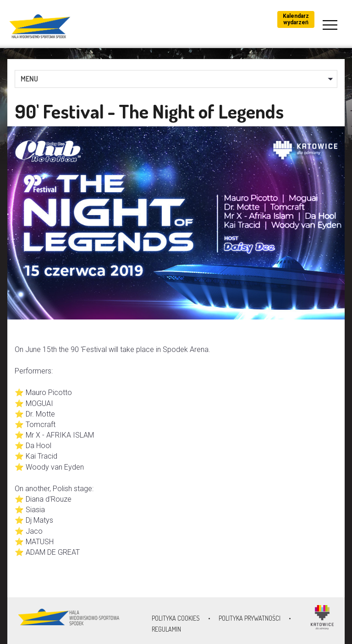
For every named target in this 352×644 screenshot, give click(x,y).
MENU (29, 79)
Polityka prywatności (250, 618)
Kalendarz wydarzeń (296, 19)
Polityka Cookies (176, 618)
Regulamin (166, 629)
